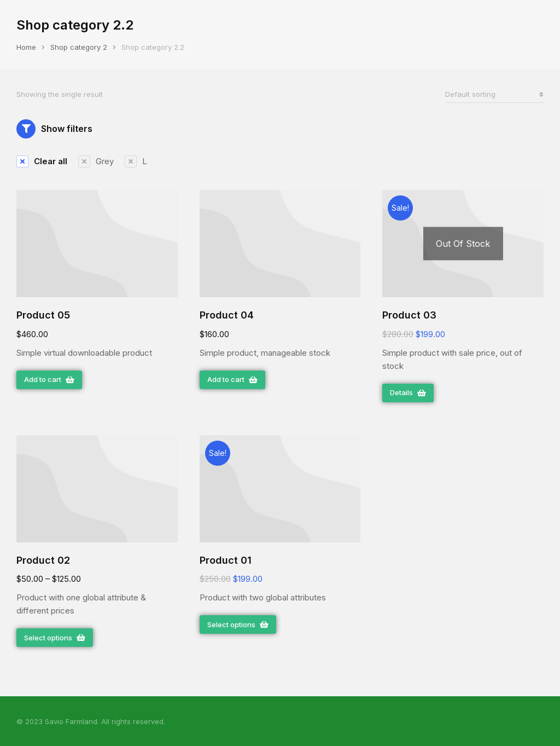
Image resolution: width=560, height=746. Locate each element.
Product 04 (227, 315)
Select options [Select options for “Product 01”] (238, 624)
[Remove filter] (42, 161)
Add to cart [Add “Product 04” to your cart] (232, 379)
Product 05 (43, 315)
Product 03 (409, 315)
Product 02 (43, 560)
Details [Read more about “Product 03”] (408, 392)
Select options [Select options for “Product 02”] (55, 638)
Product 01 (226, 560)
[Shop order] (494, 94)
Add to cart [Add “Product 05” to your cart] (49, 379)
